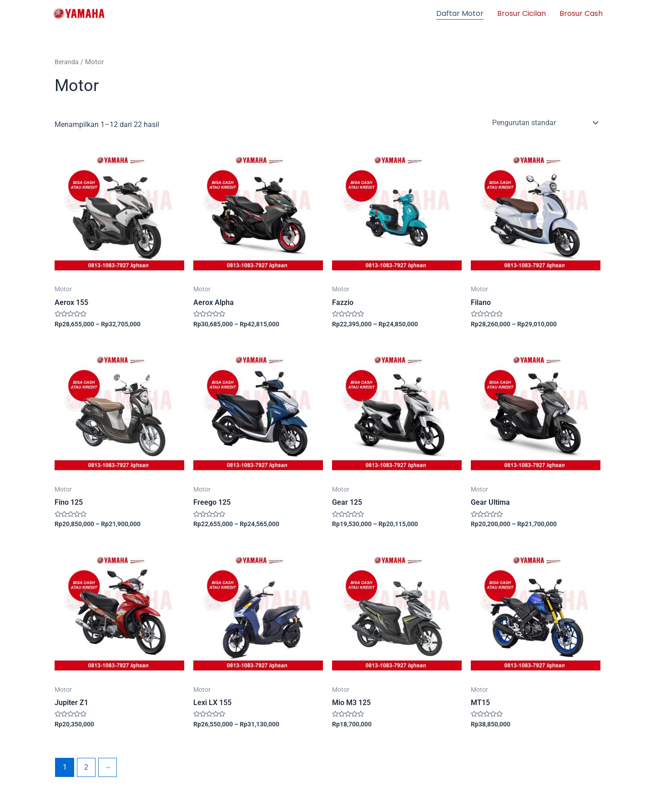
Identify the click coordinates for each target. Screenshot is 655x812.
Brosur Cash (581, 13)
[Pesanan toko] (544, 122)
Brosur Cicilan (521, 13)
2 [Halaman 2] (87, 768)
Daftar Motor (460, 13)
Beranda (67, 62)
